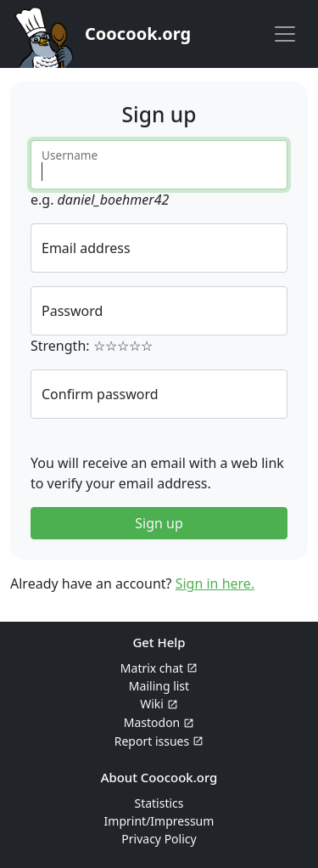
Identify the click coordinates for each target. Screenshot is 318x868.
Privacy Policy (159, 839)
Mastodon (152, 722)
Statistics (159, 803)
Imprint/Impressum (159, 821)
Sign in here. (215, 583)
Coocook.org (138, 34)
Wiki (152, 704)
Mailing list (159, 686)
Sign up (159, 523)
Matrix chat (152, 668)
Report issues (152, 741)
